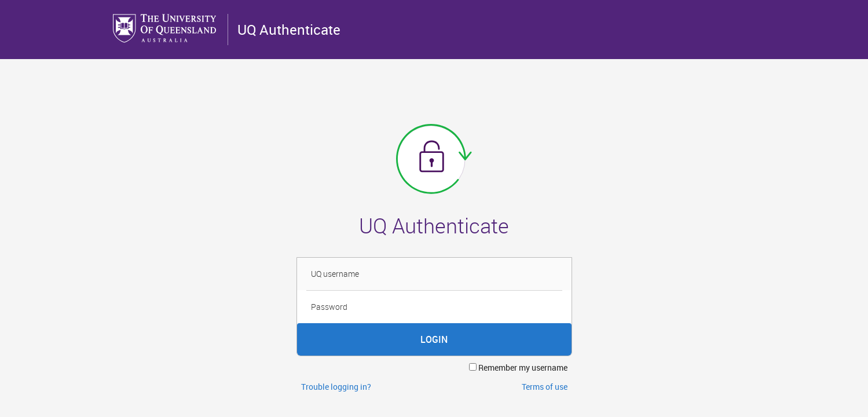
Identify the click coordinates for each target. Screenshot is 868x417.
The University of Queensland (166, 28)
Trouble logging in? (336, 387)
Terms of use (545, 387)
